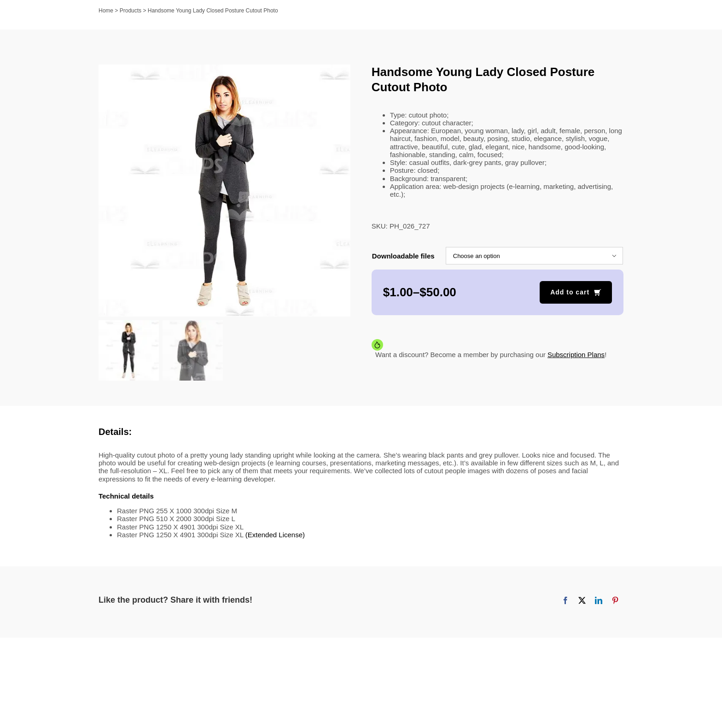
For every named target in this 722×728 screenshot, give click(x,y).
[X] (582, 601)
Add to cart (570, 292)
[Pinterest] (615, 601)
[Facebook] (565, 601)
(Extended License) (275, 536)
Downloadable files (403, 256)
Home (106, 11)
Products (131, 11)
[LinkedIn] (599, 601)
